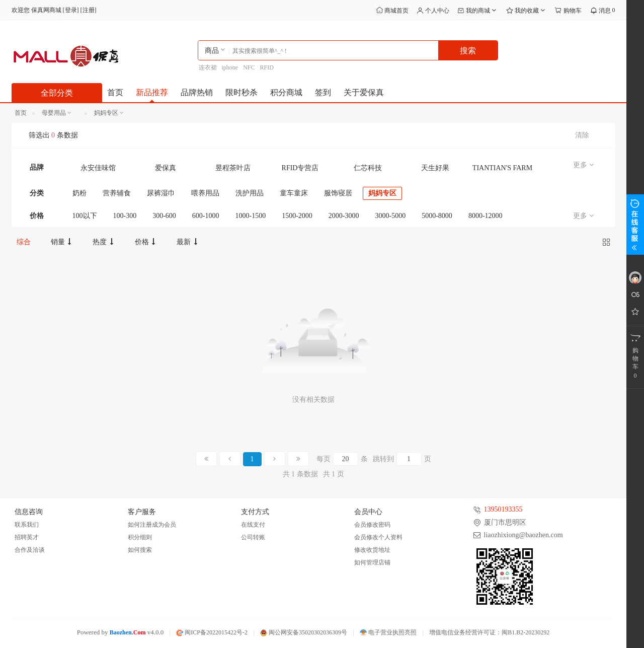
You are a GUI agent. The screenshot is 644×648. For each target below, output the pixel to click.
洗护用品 (250, 193)
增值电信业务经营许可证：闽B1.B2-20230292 (489, 632)
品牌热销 (197, 92)
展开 (635, 225)
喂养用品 (205, 193)
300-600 (164, 216)
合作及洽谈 (30, 550)
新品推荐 (152, 92)
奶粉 (79, 193)
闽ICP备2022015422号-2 (212, 632)
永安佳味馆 (98, 168)
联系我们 (27, 525)
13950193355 (503, 509)
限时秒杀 (242, 92)
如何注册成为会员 (152, 525)
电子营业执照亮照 (388, 632)
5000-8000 (437, 216)
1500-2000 (297, 216)
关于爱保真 (364, 92)
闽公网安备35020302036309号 (304, 632)
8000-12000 (486, 216)
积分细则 (140, 537)
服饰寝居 (338, 193)
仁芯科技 (368, 168)
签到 (323, 92)
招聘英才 (27, 537)
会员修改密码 (372, 525)
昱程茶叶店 (233, 168)
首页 (115, 92)
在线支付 (253, 525)
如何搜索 (140, 550)
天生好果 (435, 168)
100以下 (85, 216)
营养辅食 (117, 193)
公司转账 (253, 537)
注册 (89, 10)
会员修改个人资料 (378, 537)
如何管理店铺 (372, 562)
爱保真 (166, 168)
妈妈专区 (382, 193)
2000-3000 (344, 216)
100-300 (125, 216)
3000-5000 (391, 216)
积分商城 (286, 92)
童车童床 (294, 193)
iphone (230, 67)
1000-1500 (251, 216)
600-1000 (206, 216)
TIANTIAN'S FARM (502, 168)
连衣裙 (208, 67)
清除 (582, 135)
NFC (249, 67)
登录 (71, 10)
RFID (267, 67)
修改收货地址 (372, 550)
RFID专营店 (300, 168)
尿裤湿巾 (161, 193)
